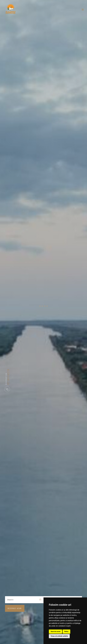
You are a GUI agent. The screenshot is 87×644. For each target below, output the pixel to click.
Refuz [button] (66, 632)
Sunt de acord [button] (55, 632)
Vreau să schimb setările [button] (59, 636)
